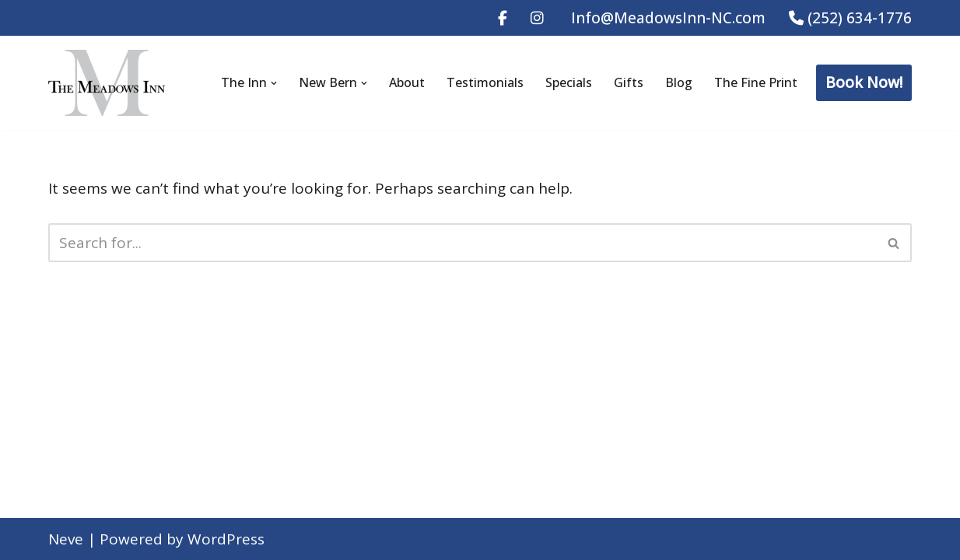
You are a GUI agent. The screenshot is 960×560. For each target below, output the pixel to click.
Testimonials (485, 82)
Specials (569, 82)
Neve (66, 539)
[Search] (462, 243)
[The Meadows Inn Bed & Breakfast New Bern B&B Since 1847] (107, 83)
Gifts (629, 82)
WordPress (226, 539)
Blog (679, 82)
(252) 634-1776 (850, 18)
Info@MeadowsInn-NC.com (666, 18)
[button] (274, 83)
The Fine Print (756, 82)
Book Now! (864, 82)
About (407, 82)
